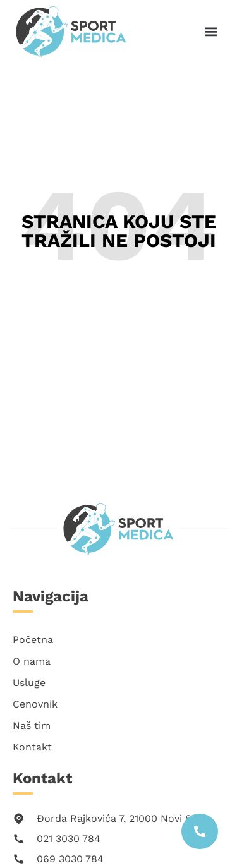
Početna (33, 640)
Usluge (29, 683)
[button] (211, 31)
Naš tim (32, 726)
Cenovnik (35, 704)
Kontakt (32, 747)
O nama (32, 661)
